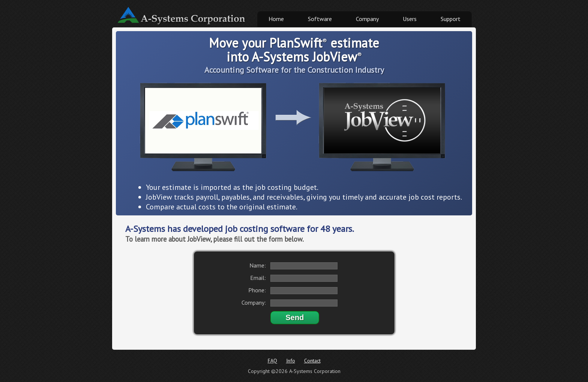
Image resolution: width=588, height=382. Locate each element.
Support (451, 19)
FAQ (272, 361)
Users (410, 19)
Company (367, 19)
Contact (312, 361)
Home (276, 19)
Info (291, 361)
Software (320, 19)
